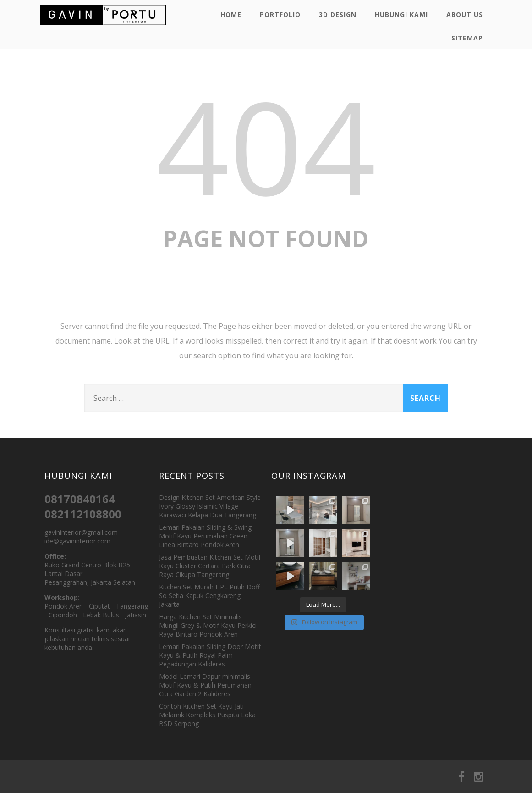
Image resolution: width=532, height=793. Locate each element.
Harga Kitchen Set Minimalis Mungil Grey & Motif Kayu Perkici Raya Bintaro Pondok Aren (208, 625)
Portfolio (280, 14)
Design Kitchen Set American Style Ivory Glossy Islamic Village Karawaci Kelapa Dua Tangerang (210, 506)
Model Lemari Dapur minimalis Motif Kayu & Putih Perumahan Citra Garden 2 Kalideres (205, 685)
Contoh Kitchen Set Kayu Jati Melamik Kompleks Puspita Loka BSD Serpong (207, 715)
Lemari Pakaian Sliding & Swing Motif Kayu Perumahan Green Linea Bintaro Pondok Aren (205, 536)
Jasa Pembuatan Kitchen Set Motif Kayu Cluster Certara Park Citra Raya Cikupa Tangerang (210, 566)
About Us (465, 14)
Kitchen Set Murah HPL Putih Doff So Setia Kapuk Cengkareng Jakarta (209, 596)
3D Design (338, 14)
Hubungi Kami (401, 14)
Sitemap (467, 38)
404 (266, 146)
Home (231, 14)
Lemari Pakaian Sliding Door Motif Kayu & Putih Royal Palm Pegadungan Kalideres (210, 655)
